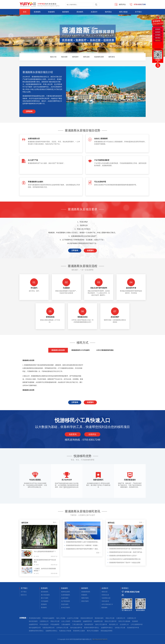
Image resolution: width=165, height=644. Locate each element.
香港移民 (44, 607)
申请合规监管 (44, 624)
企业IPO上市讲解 (73, 618)
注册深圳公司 (121, 618)
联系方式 (24, 595)
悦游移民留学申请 (133, 628)
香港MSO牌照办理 (87, 618)
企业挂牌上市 (124, 624)
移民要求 (75, 57)
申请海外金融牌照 (48, 618)
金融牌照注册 (98, 621)
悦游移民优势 (99, 57)
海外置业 (108, 12)
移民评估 (158, 41)
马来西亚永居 (106, 598)
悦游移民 (135, 621)
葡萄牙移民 (85, 598)
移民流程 (86, 57)
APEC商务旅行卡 (107, 604)
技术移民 (158, 35)
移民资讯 (112, 57)
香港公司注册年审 (110, 621)
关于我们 (138, 12)
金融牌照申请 (87, 621)
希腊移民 (84, 595)
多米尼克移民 (66, 607)
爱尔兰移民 (45, 598)
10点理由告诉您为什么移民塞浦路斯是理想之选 (125, 559)
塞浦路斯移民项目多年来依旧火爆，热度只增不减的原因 (126, 552)
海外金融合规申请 (76, 628)
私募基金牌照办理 (49, 628)
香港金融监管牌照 (106, 631)
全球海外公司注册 (62, 628)
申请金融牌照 (77, 621)
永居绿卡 (94, 12)
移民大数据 (123, 12)
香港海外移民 (99, 618)
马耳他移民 (45, 601)
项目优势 (64, 57)
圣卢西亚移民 (66, 601)
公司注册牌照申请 (137, 624)
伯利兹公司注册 (120, 628)
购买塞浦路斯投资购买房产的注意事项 (45, 561)
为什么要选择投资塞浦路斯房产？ (34, 547)
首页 (25, 12)
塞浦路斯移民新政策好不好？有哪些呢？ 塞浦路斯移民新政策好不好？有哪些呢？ (83, 545)
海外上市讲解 (61, 618)
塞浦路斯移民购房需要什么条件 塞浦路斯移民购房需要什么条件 (83, 542)
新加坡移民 (45, 592)
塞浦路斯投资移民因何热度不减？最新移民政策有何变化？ (126, 545)
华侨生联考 (105, 601)
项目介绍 (53, 57)
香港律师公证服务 (79, 631)
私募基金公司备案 (65, 631)
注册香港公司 (132, 618)
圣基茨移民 (65, 598)
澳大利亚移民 (45, 595)
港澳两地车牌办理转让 (36, 631)
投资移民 (37, 12)
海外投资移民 (33, 621)
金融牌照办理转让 (51, 631)
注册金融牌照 (66, 624)
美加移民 (80, 12)
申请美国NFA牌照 (35, 618)
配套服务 (104, 607)
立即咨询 (29, 111)
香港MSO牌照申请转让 (92, 628)
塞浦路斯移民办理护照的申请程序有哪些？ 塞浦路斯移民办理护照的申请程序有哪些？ (83, 549)
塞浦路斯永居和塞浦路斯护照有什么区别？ (123, 556)
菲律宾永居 (105, 595)
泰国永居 (104, 592)
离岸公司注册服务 (93, 631)
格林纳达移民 (66, 592)
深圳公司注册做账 (124, 621)
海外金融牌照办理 (35, 628)
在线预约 (90, 250)
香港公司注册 (110, 618)
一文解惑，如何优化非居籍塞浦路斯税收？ (45, 570)
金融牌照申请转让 (107, 628)
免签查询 (73, 434)
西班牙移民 (85, 601)
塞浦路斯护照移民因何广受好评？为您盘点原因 (125, 563)
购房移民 (66, 12)
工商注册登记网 (77, 624)
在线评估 (92, 434)
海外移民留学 (89, 624)
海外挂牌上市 (113, 624)
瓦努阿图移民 (66, 595)
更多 (55, 522)
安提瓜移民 (65, 604)
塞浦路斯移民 (86, 592)
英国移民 (44, 604)
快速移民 (51, 12)
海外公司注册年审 (101, 624)
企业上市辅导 (66, 621)
